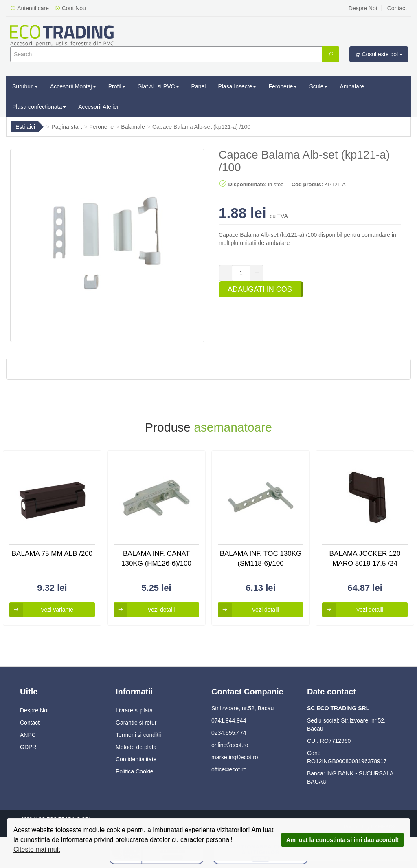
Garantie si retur (136, 723)
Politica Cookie (135, 771)
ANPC (28, 735)
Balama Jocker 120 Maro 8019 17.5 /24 (365, 558)
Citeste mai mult (37, 849)
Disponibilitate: (243, 183)
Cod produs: (307, 184)
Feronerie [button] (283, 86)
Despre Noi (363, 8)
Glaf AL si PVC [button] (158, 86)
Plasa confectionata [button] (39, 107)
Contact (397, 8)
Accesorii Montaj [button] (73, 86)
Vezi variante (41, 610)
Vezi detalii (144, 610)
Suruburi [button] (25, 86)
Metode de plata (136, 747)
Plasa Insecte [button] (237, 86)
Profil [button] (117, 86)
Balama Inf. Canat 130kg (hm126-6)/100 (156, 558)
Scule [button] (318, 86)
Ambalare (352, 86)
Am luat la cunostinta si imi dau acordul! (343, 840)
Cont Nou (70, 8)
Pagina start (67, 127)
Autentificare (30, 8)
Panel (199, 86)
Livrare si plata (134, 710)
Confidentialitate (136, 759)
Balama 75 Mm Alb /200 (52, 554)
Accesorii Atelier (99, 107)
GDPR (28, 747)
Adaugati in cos (260, 289)
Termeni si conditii (138, 735)
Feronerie (101, 127)
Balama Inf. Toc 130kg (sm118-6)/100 (261, 558)
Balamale (133, 127)
